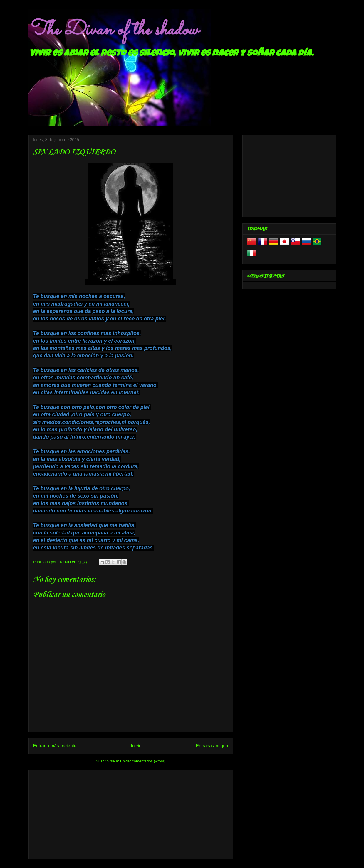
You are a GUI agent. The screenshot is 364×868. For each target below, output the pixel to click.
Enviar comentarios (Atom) (143, 761)
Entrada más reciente (55, 746)
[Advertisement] (131, 813)
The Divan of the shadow (113, 30)
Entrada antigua (212, 746)
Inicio (136, 746)
